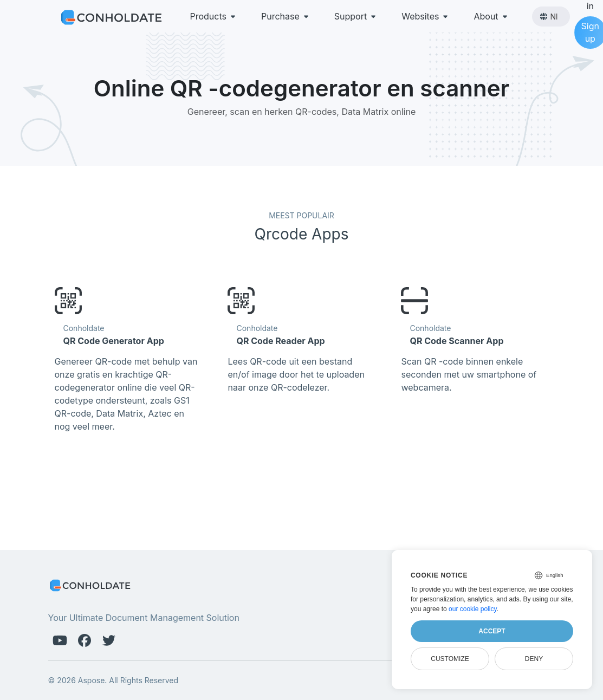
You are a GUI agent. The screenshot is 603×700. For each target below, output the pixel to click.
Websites (426, 16)
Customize (450, 659)
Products (214, 16)
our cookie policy (473, 609)
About (491, 16)
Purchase (286, 16)
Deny (534, 659)
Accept (492, 631)
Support (356, 16)
